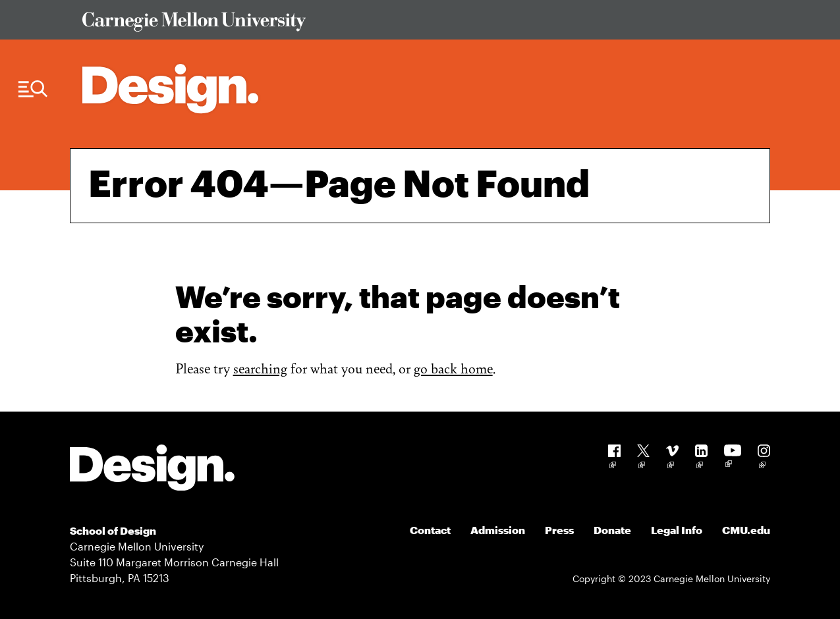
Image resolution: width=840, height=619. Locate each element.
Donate (612, 530)
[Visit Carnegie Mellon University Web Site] (417, 24)
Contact (430, 530)
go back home (453, 368)
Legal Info (677, 530)
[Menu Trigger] (33, 89)
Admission (498, 530)
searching (260, 368)
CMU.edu (746, 530)
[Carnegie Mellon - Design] (152, 470)
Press (559, 530)
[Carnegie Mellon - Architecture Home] (170, 89)
